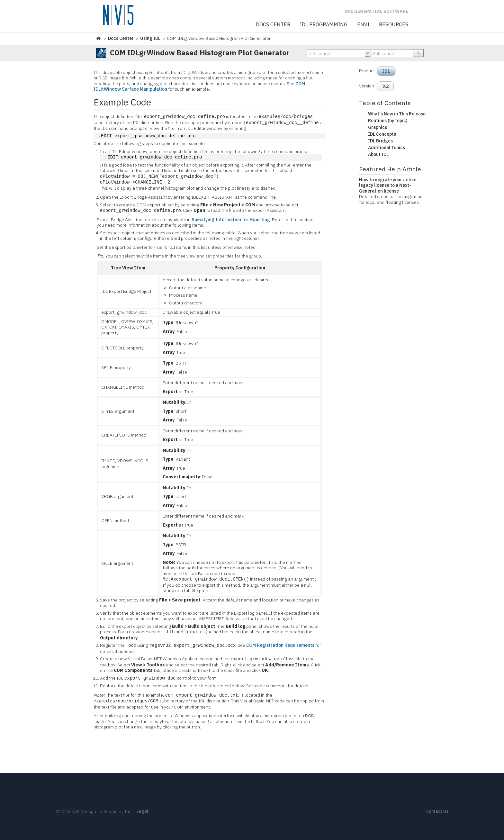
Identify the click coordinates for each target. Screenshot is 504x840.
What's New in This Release (397, 114)
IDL (386, 71)
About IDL (378, 154)
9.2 (385, 86)
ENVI (363, 25)
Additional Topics (387, 148)
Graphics (378, 127)
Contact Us (437, 811)
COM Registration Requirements (280, 646)
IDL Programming (324, 25)
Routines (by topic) (388, 121)
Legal (142, 811)
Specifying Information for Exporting (231, 220)
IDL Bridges (380, 141)
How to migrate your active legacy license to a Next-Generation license (388, 185)
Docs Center (273, 25)
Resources (394, 25)
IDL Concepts (382, 134)
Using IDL (150, 38)
